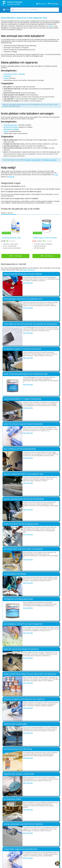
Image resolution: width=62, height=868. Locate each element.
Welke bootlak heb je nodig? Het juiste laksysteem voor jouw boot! (30, 674)
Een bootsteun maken (12, 799)
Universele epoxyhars (10, 74)
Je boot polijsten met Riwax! (15, 574)
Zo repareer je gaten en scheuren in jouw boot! (22, 349)
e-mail (56, 175)
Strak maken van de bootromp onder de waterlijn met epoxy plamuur (31, 324)
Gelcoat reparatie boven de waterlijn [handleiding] (24, 499)
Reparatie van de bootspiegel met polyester (21, 649)
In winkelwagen (16, 256)
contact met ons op (29, 270)
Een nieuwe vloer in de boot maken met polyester (23, 549)
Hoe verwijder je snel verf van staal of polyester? (23, 624)
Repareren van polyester (33, 160)
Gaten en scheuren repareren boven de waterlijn (23, 424)
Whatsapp (11, 177)
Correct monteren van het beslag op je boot (21, 524)
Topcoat (6, 78)
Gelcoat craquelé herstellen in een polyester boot (23, 474)
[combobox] (35, 10)
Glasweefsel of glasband (11, 129)
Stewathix (22, 74)
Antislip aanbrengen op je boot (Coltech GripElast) (23, 824)
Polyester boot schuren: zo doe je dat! (19, 774)
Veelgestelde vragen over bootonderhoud (20, 849)
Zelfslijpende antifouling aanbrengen (18, 599)
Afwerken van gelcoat (50, 160)
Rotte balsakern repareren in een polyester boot (23, 299)
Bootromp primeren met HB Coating (18, 749)
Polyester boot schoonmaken (15, 724)
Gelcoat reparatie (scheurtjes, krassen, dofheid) (23, 274)
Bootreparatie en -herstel (13, 264)
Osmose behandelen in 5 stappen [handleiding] (22, 399)
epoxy (51, 26)
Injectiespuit (7, 76)
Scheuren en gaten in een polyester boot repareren (24, 699)
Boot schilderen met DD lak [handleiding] (20, 449)
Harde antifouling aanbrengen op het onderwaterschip (26, 374)
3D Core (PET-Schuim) (11, 127)
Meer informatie (28, 283)
